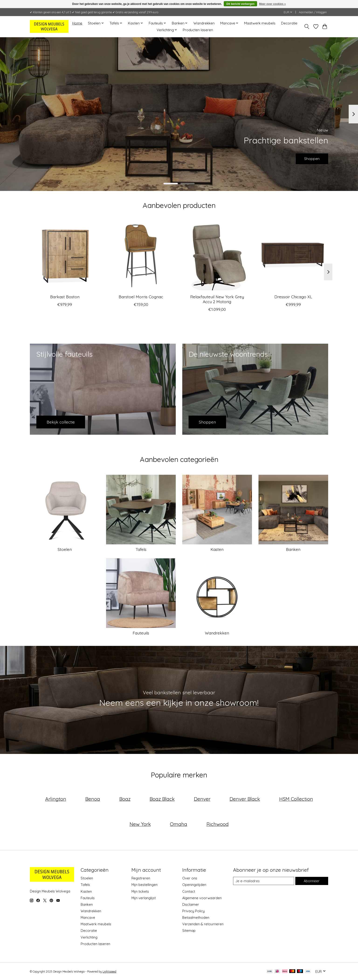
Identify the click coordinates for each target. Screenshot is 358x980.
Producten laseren (198, 30)
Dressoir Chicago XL (293, 297)
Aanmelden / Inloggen (313, 12)
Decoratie (289, 23)
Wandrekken (204, 23)
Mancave (88, 917)
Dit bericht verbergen (240, 4)
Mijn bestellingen (145, 885)
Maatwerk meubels (260, 23)
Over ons (190, 878)
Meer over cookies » (272, 4)
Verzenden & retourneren (203, 924)
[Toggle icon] (307, 27)
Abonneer (312, 881)
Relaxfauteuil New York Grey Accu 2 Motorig (217, 299)
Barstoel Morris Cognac (141, 297)
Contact (189, 891)
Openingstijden (194, 885)
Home (77, 23)
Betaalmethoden (196, 917)
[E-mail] (264, 881)
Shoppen (309, 158)
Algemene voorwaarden (202, 898)
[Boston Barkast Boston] (65, 256)
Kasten (217, 549)
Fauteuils (141, 633)
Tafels (141, 549)
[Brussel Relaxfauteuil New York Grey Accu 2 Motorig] (217, 256)
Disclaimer (191, 904)
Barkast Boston (65, 297)
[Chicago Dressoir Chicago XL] (293, 256)
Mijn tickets (140, 891)
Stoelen (65, 549)
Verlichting (89, 937)
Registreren (141, 878)
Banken (293, 549)
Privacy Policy (193, 911)
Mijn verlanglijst (144, 898)
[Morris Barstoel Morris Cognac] (141, 256)
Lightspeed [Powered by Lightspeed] (109, 972)
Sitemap (189, 931)
